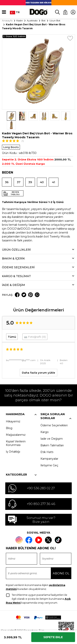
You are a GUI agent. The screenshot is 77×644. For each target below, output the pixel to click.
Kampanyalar (49, 450)
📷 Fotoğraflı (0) (35, 328)
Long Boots (11, 138)
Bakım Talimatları (52, 436)
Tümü (12, 328)
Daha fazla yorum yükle (38, 364)
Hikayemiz (13, 412)
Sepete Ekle (53, 637)
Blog (9, 419)
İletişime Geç (49, 456)
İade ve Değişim (52, 430)
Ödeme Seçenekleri (54, 416)
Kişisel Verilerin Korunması (16, 434)
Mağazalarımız (16, 426)
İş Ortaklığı (13, 443)
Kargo (45, 423)
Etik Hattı (47, 443)
